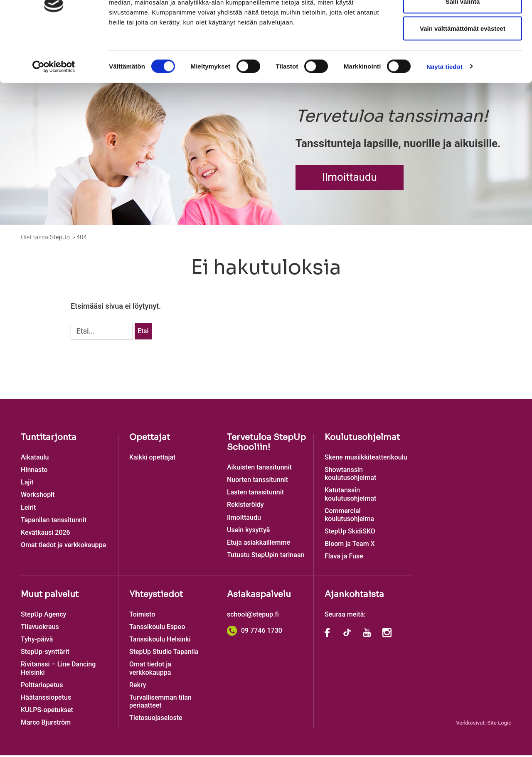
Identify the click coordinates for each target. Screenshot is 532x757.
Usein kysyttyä (248, 532)
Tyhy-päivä (37, 641)
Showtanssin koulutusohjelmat (350, 476)
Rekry (138, 687)
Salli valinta (463, 49)
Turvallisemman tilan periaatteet (160, 703)
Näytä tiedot (445, 114)
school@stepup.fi (253, 616)
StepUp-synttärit (45, 654)
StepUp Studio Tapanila (164, 654)
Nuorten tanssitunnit (257, 482)
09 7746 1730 (255, 632)
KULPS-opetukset (47, 712)
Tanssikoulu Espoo (157, 628)
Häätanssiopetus (46, 699)
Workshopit (38, 497)
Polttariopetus (42, 687)
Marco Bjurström (46, 724)
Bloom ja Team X (350, 546)
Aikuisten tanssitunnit (259, 469)
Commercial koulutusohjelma (349, 516)
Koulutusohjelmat (362, 439)
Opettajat (150, 439)
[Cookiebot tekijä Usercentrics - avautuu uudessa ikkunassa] (54, 115)
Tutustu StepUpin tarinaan (266, 557)
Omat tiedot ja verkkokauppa (63, 547)
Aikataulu (35, 459)
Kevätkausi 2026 (46, 535)
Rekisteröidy (245, 507)
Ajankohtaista (354, 596)
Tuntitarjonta (49, 439)
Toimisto (142, 616)
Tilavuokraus (40, 628)
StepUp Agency (43, 616)
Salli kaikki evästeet (463, 22)
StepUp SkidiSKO (350, 533)
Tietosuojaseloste (156, 720)
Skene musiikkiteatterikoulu (366, 459)
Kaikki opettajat (152, 459)
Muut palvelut (50, 596)
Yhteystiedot (156, 596)
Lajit (27, 484)
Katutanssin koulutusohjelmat (350, 496)
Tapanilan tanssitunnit (54, 522)
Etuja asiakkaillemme (259, 544)
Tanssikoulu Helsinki (160, 641)
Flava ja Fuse (344, 558)
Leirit (28, 509)
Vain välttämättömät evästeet (463, 76)
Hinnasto (34, 472)
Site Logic (499, 724)
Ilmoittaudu (350, 179)
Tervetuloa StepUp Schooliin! (266, 444)
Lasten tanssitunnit (255, 494)
